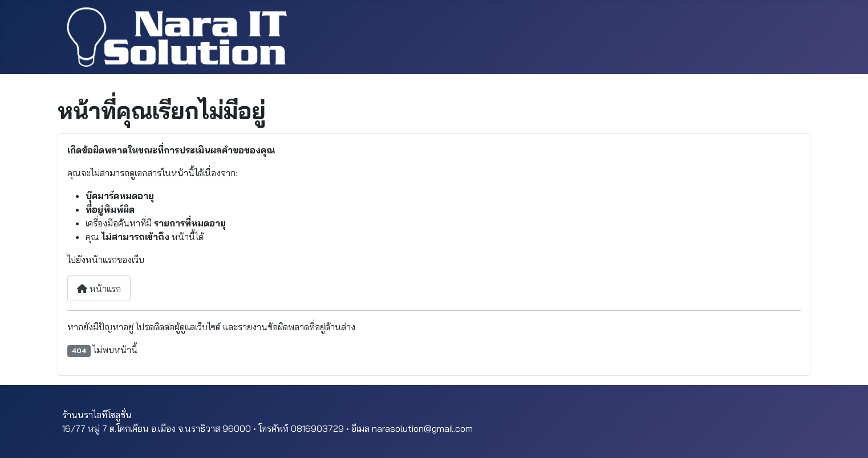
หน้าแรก (99, 289)
